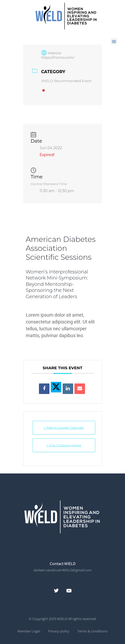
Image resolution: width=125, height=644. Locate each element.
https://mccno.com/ (58, 57)
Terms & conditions (92, 631)
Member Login (29, 631)
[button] (114, 41)
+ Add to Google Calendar (64, 428)
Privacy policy (59, 631)
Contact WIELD (63, 564)
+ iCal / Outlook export (64, 445)
